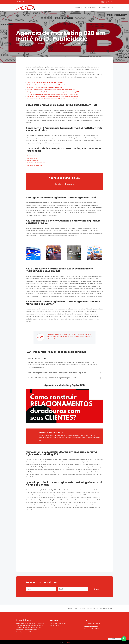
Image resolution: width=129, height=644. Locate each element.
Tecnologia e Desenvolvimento (36, 163)
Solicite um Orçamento (65, 184)
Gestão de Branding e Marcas (89, 608)
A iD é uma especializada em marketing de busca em (53, 94)
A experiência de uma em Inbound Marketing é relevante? (53, 96)
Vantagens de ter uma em (45, 87)
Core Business (78, 8)
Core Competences (90, 8)
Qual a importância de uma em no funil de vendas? (52, 99)
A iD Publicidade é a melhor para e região (51, 89)
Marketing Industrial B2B (35, 165)
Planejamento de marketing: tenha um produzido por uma (53, 92)
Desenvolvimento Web (106, 608)
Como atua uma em (45, 82)
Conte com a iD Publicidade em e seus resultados (52, 85)
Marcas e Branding (33, 160)
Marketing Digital (32, 158)
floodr (68, 642)
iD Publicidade (31, 156)
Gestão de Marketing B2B (105, 8)
